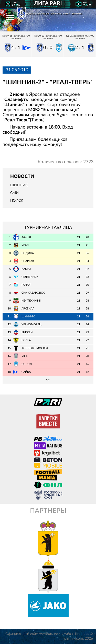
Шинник (19, 185)
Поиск (17, 201)
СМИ (14, 193)
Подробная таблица (48, 380)
